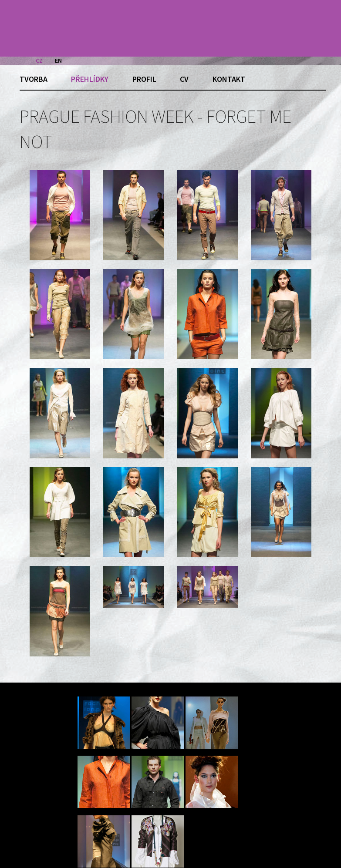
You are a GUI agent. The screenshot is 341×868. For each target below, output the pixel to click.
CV (184, 79)
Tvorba (34, 79)
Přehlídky (90, 79)
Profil (144, 79)
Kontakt (229, 79)
